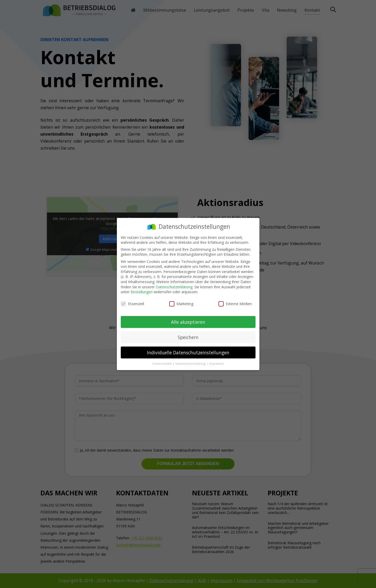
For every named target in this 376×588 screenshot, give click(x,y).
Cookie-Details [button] (162, 364)
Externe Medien (235, 304)
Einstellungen (142, 292)
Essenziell (132, 304)
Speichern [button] (188, 337)
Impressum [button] (217, 364)
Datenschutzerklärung (174, 287)
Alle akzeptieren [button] (188, 322)
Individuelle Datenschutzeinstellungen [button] (188, 352)
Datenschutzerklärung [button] (191, 364)
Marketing (181, 304)
